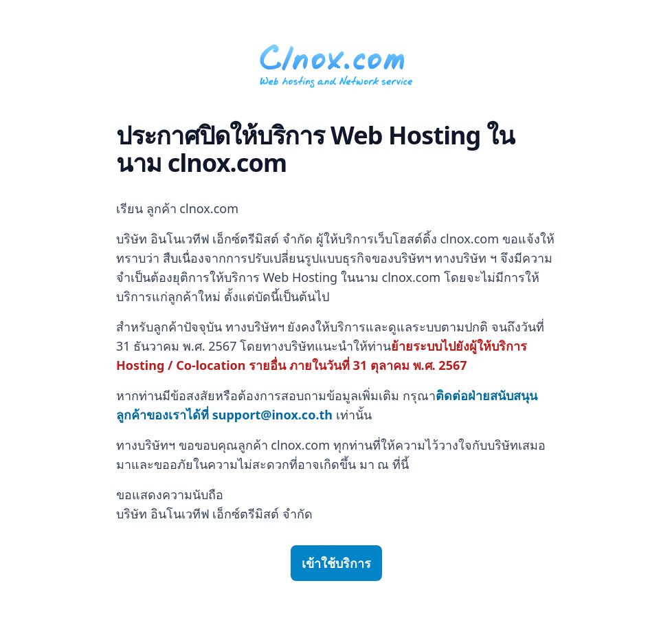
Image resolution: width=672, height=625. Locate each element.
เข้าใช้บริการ (336, 563)
